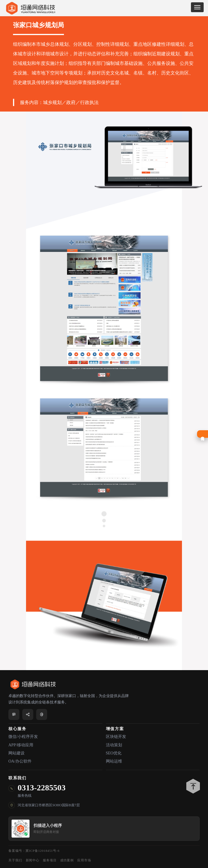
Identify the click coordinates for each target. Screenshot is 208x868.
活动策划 (114, 745)
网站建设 (16, 753)
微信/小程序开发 (23, 737)
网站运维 (114, 761)
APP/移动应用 (21, 745)
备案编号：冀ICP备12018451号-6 (34, 851)
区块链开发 (116, 737)
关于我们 (15, 860)
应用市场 (84, 860)
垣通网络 (30, 8)
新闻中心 (33, 860)
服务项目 (50, 860)
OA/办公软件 (20, 761)
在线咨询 (203, 434)
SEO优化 (114, 753)
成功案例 (67, 860)
